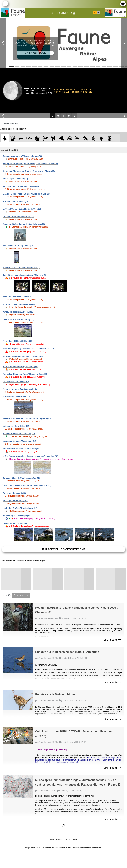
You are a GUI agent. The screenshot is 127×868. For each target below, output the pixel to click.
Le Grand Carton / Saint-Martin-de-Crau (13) (22, 209)
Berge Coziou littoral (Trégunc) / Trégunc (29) (23, 356)
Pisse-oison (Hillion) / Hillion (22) (17, 341)
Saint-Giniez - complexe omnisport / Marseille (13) (25, 275)
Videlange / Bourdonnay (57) (15, 501)
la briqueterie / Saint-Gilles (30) (16, 397)
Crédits (74, 839)
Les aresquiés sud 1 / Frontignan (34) (19, 441)
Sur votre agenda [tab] (21, 595)
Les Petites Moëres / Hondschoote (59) (20, 508)
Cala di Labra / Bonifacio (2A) (16, 382)
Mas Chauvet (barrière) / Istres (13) (18, 246)
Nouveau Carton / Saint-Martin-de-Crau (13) (22, 268)
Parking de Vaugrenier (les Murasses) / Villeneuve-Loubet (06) (30, 164)
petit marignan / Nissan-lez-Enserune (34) (21, 449)
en (98, 13)
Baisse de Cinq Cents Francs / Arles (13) (21, 186)
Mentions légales (56, 839)
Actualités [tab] (7, 595)
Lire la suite (112, 640)
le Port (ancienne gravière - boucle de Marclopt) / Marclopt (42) (30, 456)
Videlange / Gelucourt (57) (14, 493)
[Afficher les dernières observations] (15, 129)
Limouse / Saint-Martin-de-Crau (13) (18, 217)
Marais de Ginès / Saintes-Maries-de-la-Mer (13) (24, 224)
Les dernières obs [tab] (10, 123)
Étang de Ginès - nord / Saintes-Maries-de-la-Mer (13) (26, 194)
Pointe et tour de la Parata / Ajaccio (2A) (20, 389)
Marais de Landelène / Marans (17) (18, 297)
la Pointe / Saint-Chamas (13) (15, 201)
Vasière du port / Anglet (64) (15, 523)
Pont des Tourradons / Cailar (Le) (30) (19, 434)
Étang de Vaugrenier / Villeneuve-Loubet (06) (22, 156)
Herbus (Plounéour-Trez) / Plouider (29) (20, 367)
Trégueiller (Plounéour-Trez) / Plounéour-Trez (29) (25, 374)
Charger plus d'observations (63, 549)
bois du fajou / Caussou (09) (15, 179)
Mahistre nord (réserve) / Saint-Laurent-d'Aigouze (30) (27, 418)
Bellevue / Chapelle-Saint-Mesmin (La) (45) (21, 478)
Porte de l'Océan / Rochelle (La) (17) (19, 304)
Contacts (67, 839)
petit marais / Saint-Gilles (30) (16, 426)
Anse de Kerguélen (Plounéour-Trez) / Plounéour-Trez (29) (28, 349)
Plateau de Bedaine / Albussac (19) (18, 312)
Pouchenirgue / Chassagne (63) (17, 516)
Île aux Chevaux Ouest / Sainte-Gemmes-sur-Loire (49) (27, 486)
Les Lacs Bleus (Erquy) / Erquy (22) (18, 319)
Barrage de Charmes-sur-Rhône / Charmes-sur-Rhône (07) (29, 171)
